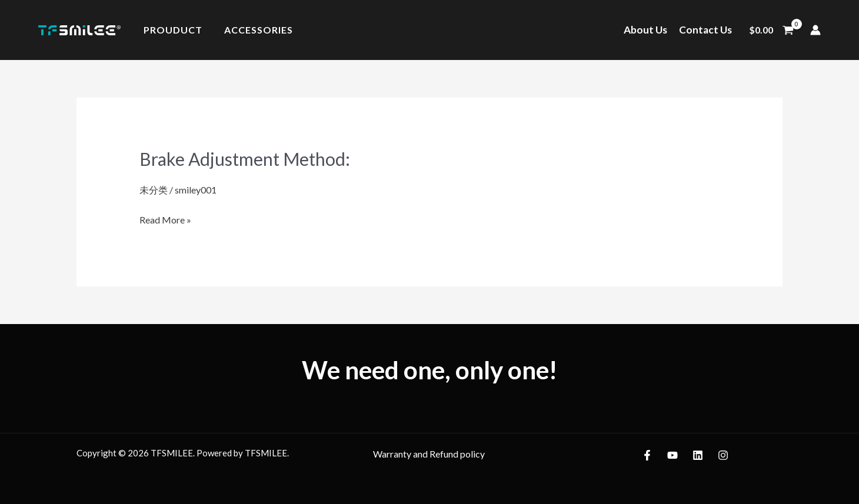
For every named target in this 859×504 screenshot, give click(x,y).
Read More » (165, 218)
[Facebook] (647, 455)
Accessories (254, 30)
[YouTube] (672, 455)
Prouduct (171, 30)
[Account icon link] (815, 30)
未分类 (154, 190)
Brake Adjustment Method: (245, 159)
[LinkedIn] (698, 455)
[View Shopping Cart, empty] (771, 30)
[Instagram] (723, 455)
